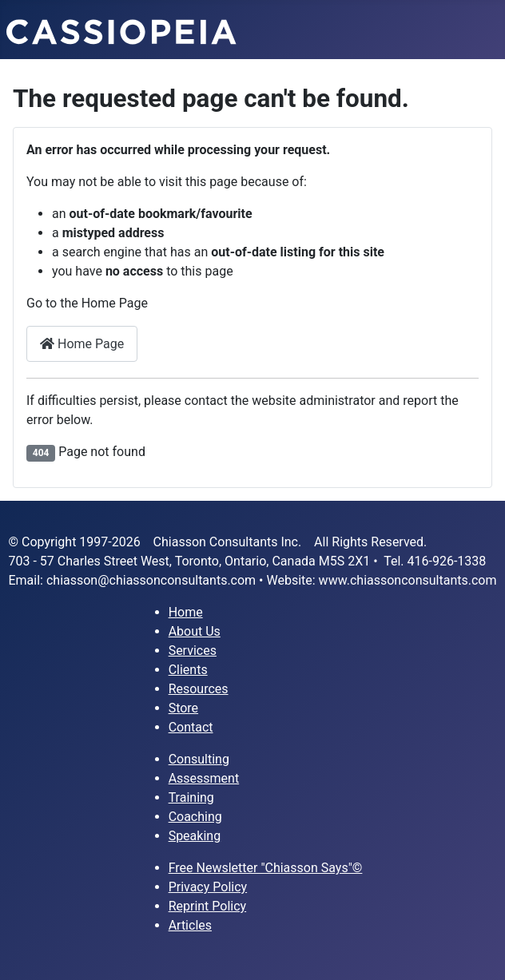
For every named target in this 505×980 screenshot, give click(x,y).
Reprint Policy (208, 906)
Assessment (204, 778)
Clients (188, 670)
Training (191, 797)
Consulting (199, 759)
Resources (199, 689)
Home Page (82, 344)
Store (183, 708)
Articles (190, 925)
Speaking (195, 836)
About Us (195, 631)
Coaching (195, 817)
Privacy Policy (208, 887)
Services (193, 651)
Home (186, 612)
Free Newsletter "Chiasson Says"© (266, 868)
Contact (191, 727)
